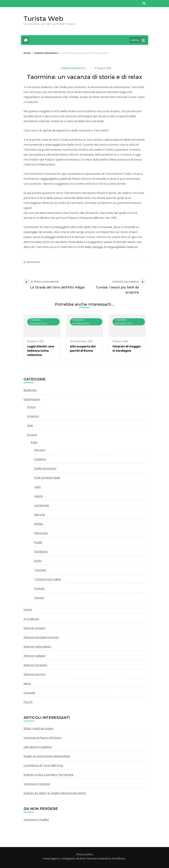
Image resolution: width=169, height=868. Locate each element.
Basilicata (30, 390)
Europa (32, 435)
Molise (38, 524)
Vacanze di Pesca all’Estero (43, 738)
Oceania (29, 693)
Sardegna (41, 552)
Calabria (40, 459)
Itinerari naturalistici (73, 68)
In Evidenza (31, 619)
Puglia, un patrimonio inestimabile (47, 756)
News (27, 684)
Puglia (38, 542)
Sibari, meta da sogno (38, 728)
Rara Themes (88, 859)
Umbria (39, 589)
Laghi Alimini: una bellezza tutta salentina (41, 351)
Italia (34, 442)
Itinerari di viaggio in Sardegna (127, 349)
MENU (138, 40)
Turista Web (43, 18)
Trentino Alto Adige (48, 579)
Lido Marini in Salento (38, 747)
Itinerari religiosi (34, 656)
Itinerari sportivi (34, 674)
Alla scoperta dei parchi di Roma (83, 349)
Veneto (39, 598)
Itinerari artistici (34, 628)
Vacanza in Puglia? (36, 820)
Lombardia (42, 505)
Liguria (38, 496)
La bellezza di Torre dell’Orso (43, 765)
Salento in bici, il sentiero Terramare (48, 775)
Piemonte (41, 533)
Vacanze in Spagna (37, 784)
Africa (31, 407)
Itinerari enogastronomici (41, 637)
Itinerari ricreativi (35, 665)
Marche (40, 515)
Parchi (28, 702)
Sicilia (38, 561)
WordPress (119, 859)
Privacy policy (84, 854)
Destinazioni (32, 399)
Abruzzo (40, 450)
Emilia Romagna (45, 468)
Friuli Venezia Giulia (47, 478)
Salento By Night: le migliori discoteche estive (55, 793)
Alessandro (33, 262)
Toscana (40, 570)
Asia (30, 425)
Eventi (28, 610)
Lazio (38, 487)
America (33, 416)
